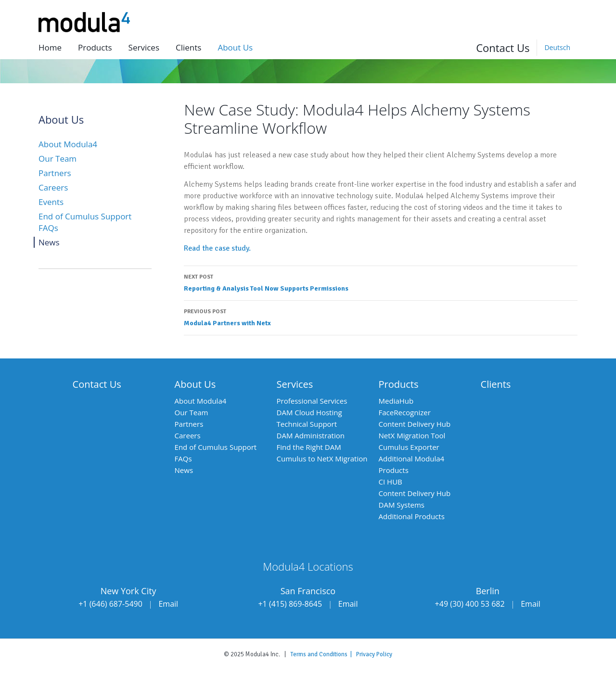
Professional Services (312, 401)
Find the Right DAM (309, 447)
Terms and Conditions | (323, 654)
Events (51, 202)
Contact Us (503, 48)
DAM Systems (402, 505)
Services (144, 47)
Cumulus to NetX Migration (322, 459)
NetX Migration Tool (412, 435)
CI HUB (391, 482)
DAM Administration (311, 435)
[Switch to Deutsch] (557, 48)
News (49, 242)
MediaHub (396, 401)
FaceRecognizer (405, 412)
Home (50, 47)
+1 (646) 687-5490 (110, 604)
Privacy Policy (374, 654)
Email (168, 604)
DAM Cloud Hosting (309, 412)
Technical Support (307, 424)
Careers (53, 187)
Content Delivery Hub (415, 424)
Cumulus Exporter (409, 447)
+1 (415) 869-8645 (290, 604)
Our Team (58, 159)
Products (95, 47)
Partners (55, 173)
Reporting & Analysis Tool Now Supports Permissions (381, 282)
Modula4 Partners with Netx (381, 317)
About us (235, 47)
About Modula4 (68, 144)
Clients (188, 47)
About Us (195, 384)
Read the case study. (217, 248)
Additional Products (412, 516)
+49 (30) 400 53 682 (470, 604)
